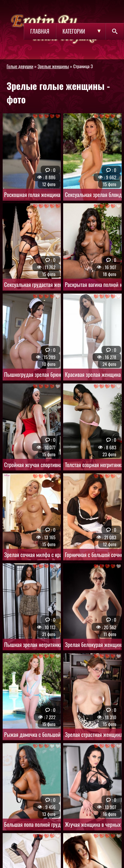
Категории (74, 31)
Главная (40, 31)
